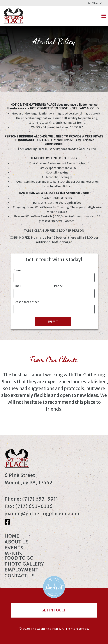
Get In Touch (54, 610)
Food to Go (19, 558)
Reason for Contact (26, 302)
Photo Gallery (24, 564)
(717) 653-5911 (96, 3)
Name (18, 270)
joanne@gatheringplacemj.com (42, 514)
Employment (21, 570)
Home (12, 536)
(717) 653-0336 (34, 506)
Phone (58, 286)
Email (17, 286)
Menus (13, 554)
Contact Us (20, 576)
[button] (104, 16)
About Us (17, 542)
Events (14, 548)
